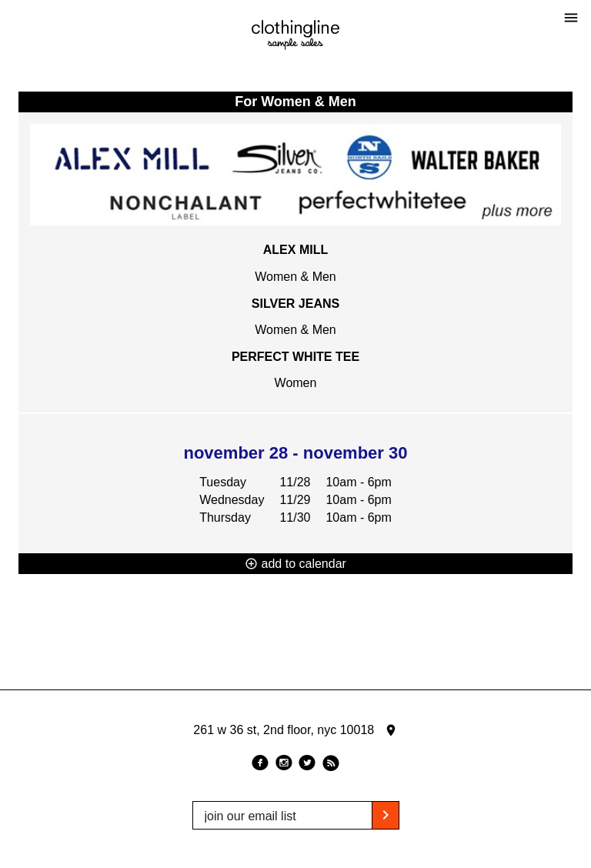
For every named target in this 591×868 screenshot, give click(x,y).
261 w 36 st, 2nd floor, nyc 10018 (295, 730)
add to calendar (295, 564)
